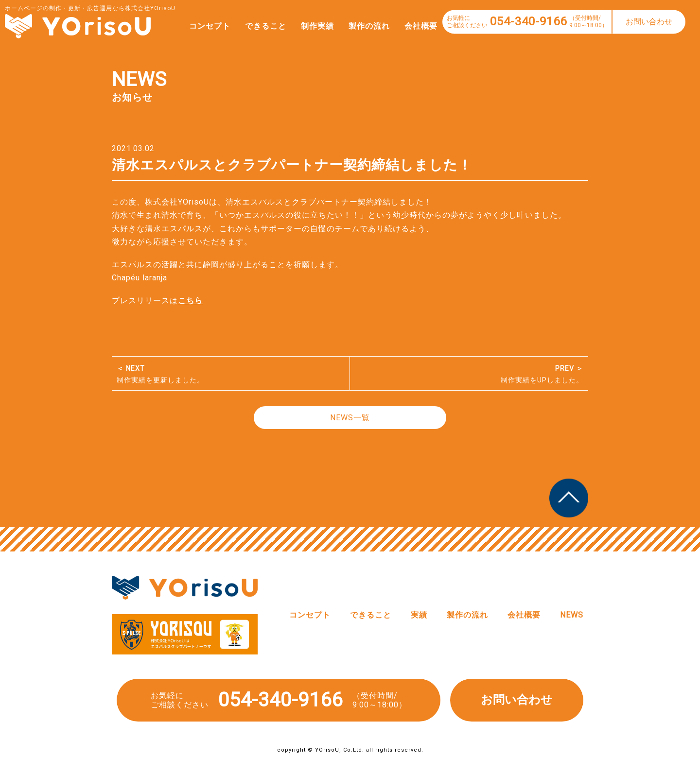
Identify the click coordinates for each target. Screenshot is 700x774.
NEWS (572, 615)
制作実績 (308, 26)
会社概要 (411, 26)
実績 (419, 615)
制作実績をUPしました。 (469, 374)
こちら (190, 301)
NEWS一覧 (350, 418)
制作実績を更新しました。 (231, 374)
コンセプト (200, 26)
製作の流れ (359, 26)
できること (256, 26)
